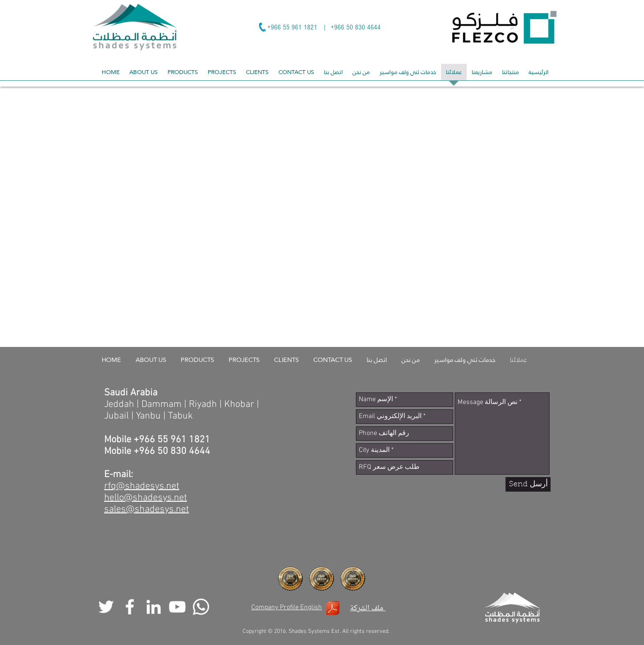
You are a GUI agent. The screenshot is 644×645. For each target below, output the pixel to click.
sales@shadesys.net (146, 510)
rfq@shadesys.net (142, 486)
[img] (129, 135)
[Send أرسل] (528, 484)
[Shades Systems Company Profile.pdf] (333, 609)
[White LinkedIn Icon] (153, 607)
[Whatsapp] (201, 607)
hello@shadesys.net (146, 498)
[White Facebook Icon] (130, 607)
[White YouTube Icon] (177, 607)
